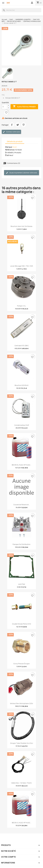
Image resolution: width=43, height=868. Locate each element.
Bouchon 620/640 (22, 385)
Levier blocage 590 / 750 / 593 (22, 266)
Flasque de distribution (21, 544)
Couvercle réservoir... (21, 505)
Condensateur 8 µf (22, 425)
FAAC (15, 147)
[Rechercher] (21, 10)
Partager (12, 125)
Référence (10, 150)
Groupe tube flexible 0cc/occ (22, 743)
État (7, 155)
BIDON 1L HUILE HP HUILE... (22, 823)
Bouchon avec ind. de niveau (21, 226)
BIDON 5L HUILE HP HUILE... (22, 465)
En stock (9, 152)
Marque (9, 147)
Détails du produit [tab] (15, 142)
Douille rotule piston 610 (22, 624)
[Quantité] (4, 107)
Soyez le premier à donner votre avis (21, 173)
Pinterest (24, 125)
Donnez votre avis (11, 132)
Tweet (18, 125)
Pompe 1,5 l (21, 306)
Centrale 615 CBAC (22, 346)
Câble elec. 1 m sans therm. (22, 783)
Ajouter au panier (24, 107)
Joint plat (22, 584)
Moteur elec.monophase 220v (22, 703)
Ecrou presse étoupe (22, 664)
